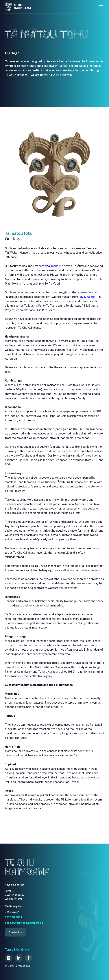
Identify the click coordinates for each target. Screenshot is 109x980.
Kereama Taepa (48, 266)
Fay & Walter (87, 297)
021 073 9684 (14, 917)
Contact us (16, 932)
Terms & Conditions (17, 950)
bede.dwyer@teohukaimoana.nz (24, 923)
